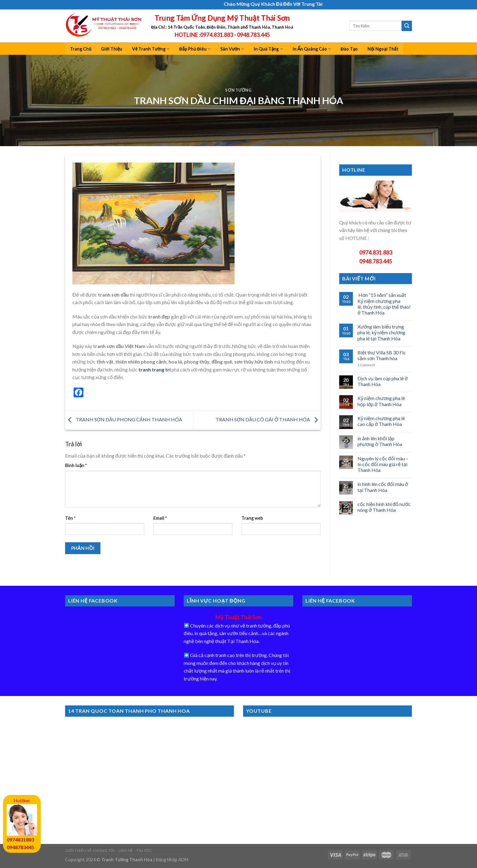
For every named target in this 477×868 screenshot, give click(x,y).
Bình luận (76, 465)
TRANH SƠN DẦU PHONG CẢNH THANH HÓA (124, 419)
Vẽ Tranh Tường (151, 49)
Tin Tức (144, 850)
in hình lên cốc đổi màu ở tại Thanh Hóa (383, 487)
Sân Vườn (232, 49)
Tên (70, 518)
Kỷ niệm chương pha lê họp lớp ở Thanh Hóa (381, 401)
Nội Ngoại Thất (383, 49)
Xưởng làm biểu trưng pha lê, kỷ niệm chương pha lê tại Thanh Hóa (381, 332)
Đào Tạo (349, 49)
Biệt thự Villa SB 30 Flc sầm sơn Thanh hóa (382, 355)
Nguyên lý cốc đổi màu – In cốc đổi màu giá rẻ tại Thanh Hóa (383, 464)
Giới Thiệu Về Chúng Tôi (90, 850)
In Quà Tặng (268, 49)
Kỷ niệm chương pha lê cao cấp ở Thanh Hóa (381, 421)
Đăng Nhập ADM (172, 860)
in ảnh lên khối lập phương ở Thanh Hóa (380, 441)
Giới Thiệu (112, 49)
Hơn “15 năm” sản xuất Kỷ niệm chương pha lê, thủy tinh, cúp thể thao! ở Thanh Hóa (384, 304)
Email (160, 518)
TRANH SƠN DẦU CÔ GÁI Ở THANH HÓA (268, 419)
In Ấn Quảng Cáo (312, 49)
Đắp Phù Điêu (195, 49)
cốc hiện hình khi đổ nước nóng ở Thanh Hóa (384, 507)
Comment (366, 365)
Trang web (252, 518)
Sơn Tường (238, 90)
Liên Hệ (125, 850)
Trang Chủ (81, 49)
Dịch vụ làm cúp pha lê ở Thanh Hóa (383, 381)
